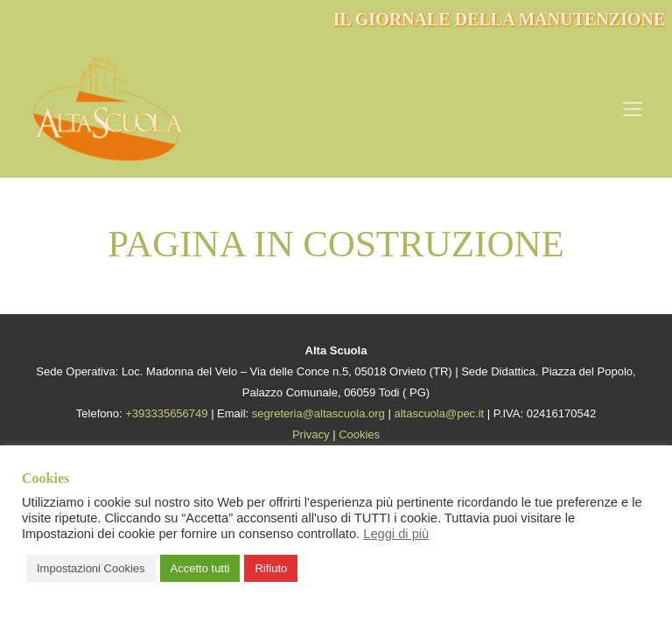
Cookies (359, 434)
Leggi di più (396, 534)
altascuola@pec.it (439, 413)
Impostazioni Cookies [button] (91, 568)
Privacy (311, 434)
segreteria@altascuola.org (318, 413)
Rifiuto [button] (271, 568)
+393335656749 (166, 413)
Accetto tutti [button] (200, 568)
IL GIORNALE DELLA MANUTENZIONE (500, 19)
